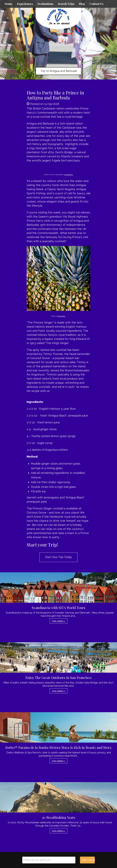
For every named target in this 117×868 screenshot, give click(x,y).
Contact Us (96, 4)
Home (9, 4)
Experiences (25, 4)
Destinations (45, 4)
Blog (82, 4)
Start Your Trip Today (58, 557)
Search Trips (66, 4)
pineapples (61, 316)
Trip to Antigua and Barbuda (59, 71)
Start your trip (88, 860)
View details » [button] (58, 621)
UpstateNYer (68, 175)
